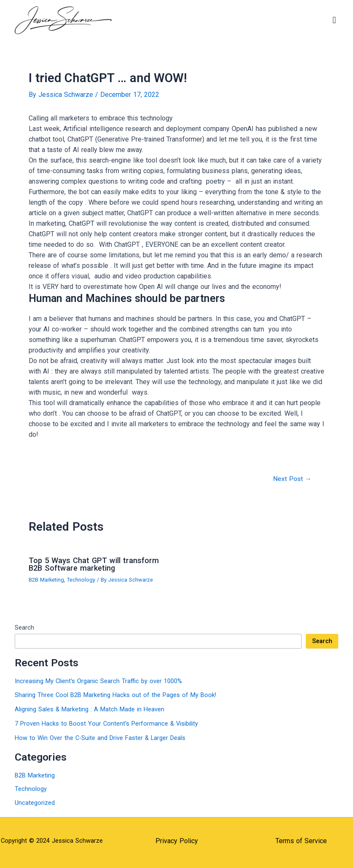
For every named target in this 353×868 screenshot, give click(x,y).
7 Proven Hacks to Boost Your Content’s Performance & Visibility (106, 724)
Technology (81, 580)
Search (24, 628)
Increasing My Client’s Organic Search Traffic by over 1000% (98, 681)
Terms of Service (301, 841)
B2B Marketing (46, 580)
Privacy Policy (177, 841)
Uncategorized (35, 803)
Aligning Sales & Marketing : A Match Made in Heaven (90, 709)
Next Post (292, 479)
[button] (334, 20)
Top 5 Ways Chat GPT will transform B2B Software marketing (94, 564)
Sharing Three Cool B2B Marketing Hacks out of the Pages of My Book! (115, 695)
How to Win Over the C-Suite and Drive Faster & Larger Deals (100, 738)
